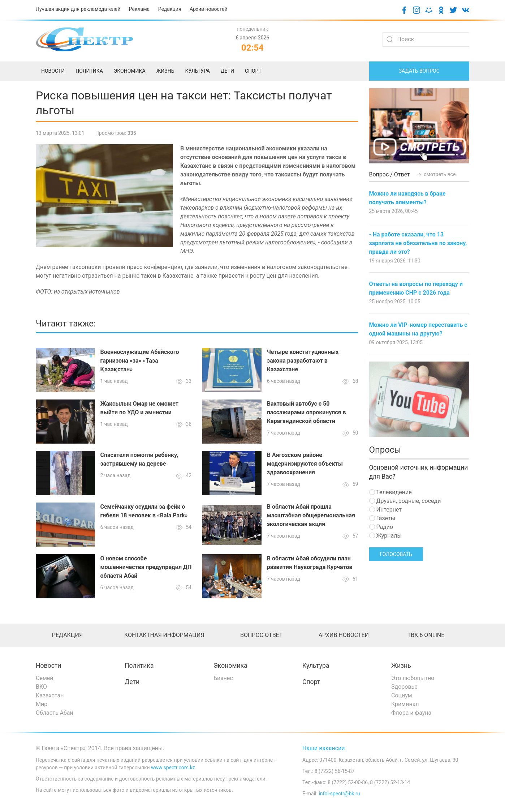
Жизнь (401, 666)
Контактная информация (164, 635)
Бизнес (223, 678)
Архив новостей (208, 9)
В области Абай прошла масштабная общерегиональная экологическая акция (311, 515)
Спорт (311, 682)
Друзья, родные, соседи (405, 501)
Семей (44, 678)
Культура (316, 666)
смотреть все (436, 174)
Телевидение (390, 492)
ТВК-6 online (426, 635)
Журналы (385, 536)
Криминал (405, 704)
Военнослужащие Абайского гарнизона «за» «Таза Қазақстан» (140, 361)
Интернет (385, 510)
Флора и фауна (411, 713)
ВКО (41, 687)
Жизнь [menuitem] (165, 71)
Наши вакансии (324, 748)
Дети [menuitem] (227, 71)
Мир (42, 704)
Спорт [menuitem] (253, 71)
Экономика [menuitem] (130, 71)
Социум (402, 695)
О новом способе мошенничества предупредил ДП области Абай (146, 567)
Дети (132, 682)
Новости (49, 666)
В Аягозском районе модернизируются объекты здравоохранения (305, 464)
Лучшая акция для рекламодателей (78, 9)
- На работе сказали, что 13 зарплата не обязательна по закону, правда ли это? (418, 243)
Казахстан (50, 695)
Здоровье (404, 687)
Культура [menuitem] (197, 71)
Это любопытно (413, 678)
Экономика (230, 666)
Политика (139, 666)
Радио (381, 527)
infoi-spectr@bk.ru (339, 794)
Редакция (170, 9)
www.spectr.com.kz (173, 768)
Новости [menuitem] (53, 71)
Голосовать (396, 554)
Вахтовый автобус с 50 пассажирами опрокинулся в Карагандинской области (307, 412)
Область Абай (55, 713)
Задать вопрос (419, 71)
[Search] (426, 39)
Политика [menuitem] (89, 71)
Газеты (382, 518)
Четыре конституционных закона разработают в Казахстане (303, 361)
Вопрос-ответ (261, 635)
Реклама (139, 9)
